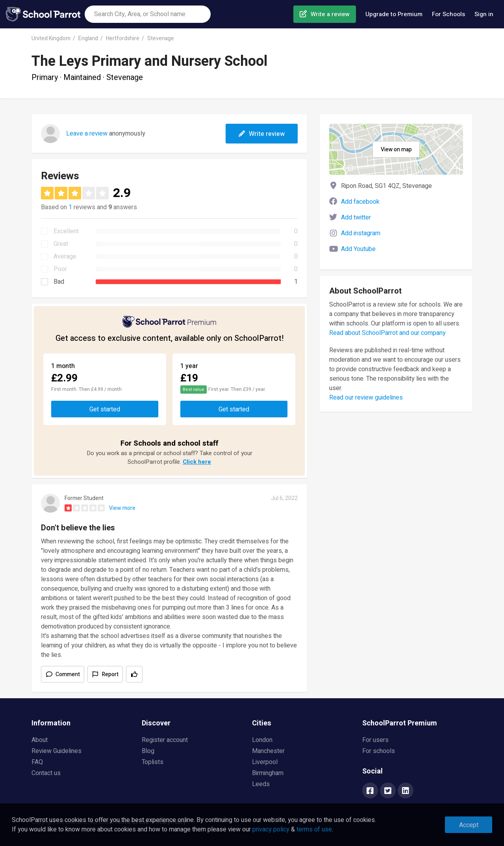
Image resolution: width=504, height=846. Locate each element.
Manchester (268, 751)
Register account (165, 740)
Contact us (46, 773)
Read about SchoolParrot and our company (387, 333)
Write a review (330, 14)
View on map (396, 150)
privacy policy (271, 829)
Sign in (484, 14)
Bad (59, 282)
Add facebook (360, 202)
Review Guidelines (57, 751)
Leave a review (87, 134)
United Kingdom (51, 38)
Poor (60, 269)
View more (122, 508)
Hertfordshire (123, 38)
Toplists (153, 762)
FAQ (37, 762)
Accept (469, 825)
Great (61, 244)
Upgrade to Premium (394, 14)
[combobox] (148, 14)
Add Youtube (358, 249)
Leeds (261, 784)
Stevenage (161, 38)
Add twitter (356, 218)
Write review (262, 134)
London (262, 740)
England (88, 38)
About (40, 740)
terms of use (314, 829)
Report (110, 674)
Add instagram (361, 233)
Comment (68, 674)
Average (65, 257)
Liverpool (265, 762)
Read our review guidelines (366, 398)
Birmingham (268, 773)
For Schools (448, 14)
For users (375, 740)
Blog (148, 751)
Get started (105, 409)
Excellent (66, 231)
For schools (379, 751)
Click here (197, 462)
